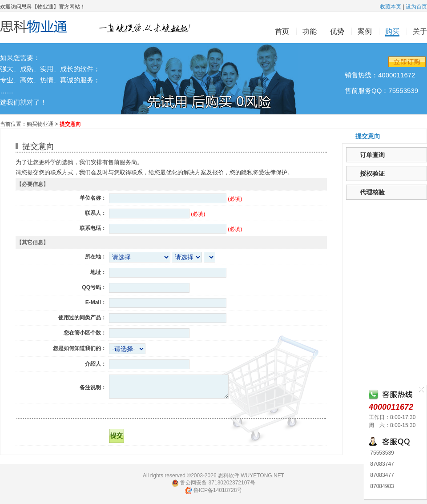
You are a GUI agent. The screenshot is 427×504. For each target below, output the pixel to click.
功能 (310, 31)
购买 (392, 31)
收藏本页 (391, 7)
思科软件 (229, 476)
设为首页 (416, 7)
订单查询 (372, 155)
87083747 (381, 464)
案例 (365, 31)
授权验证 (372, 173)
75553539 (381, 453)
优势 (337, 31)
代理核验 (372, 192)
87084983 (381, 486)
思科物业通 (100, 28)
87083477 (381, 475)
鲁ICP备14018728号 (214, 490)
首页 (282, 31)
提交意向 (368, 136)
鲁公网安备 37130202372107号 (213, 483)
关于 (420, 31)
